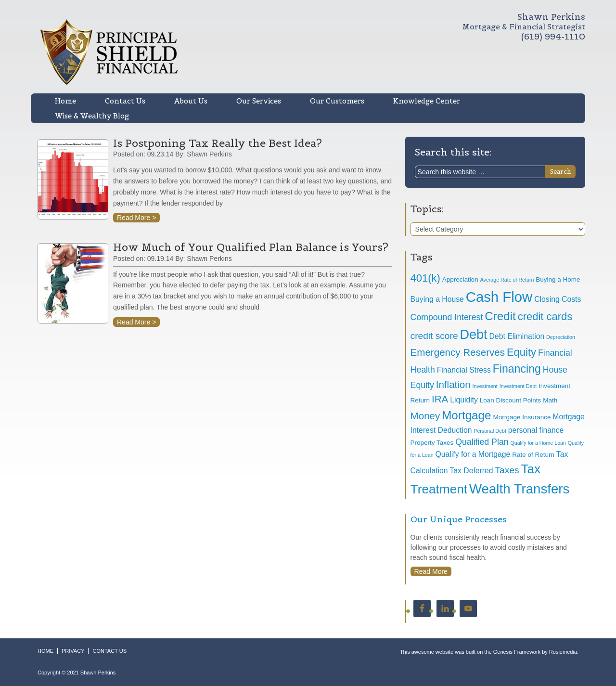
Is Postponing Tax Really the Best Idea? (218, 143)
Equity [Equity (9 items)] (521, 352)
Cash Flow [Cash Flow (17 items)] (499, 297)
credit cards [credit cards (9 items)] (545, 317)
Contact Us (125, 101)
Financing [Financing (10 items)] (517, 369)
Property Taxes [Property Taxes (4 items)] (432, 443)
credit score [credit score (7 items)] (434, 336)
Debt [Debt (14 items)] (473, 334)
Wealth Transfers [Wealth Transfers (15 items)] (519, 489)
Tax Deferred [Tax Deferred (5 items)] (471, 471)
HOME (45, 651)
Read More (431, 571)
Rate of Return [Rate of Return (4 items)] (533, 455)
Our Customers (337, 101)
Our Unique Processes (459, 519)
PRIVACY (73, 651)
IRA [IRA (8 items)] (440, 399)
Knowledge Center (427, 101)
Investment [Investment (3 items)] (485, 386)
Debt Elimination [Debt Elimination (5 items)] (517, 336)
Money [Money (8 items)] (425, 416)
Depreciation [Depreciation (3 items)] (561, 337)
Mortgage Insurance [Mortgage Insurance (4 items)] (522, 417)
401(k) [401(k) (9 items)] (425, 278)
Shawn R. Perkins (222, 52)
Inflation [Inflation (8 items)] (453, 384)
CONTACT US (109, 651)
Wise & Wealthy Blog (92, 116)
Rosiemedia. (564, 652)
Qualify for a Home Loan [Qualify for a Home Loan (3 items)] (538, 443)
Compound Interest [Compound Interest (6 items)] (447, 317)
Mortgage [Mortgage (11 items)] (466, 415)
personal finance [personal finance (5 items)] (536, 430)
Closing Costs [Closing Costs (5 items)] (558, 299)
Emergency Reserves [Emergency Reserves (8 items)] (458, 352)
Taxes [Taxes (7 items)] (507, 470)
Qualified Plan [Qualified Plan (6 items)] (482, 442)
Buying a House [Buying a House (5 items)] (437, 299)
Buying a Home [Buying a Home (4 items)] (558, 279)
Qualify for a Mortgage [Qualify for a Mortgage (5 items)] (473, 454)
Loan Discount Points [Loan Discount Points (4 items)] (510, 400)
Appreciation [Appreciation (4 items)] (460, 279)
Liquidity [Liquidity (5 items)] (464, 400)
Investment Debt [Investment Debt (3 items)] (518, 386)
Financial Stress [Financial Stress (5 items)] (464, 370)
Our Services (259, 101)
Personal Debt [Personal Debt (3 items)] (490, 431)
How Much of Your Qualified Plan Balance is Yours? (251, 247)
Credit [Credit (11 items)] (500, 316)
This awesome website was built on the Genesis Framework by (475, 652)
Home (65, 101)
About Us (191, 101)
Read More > (136, 218)
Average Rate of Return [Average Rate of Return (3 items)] (507, 280)
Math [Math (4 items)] (550, 400)
